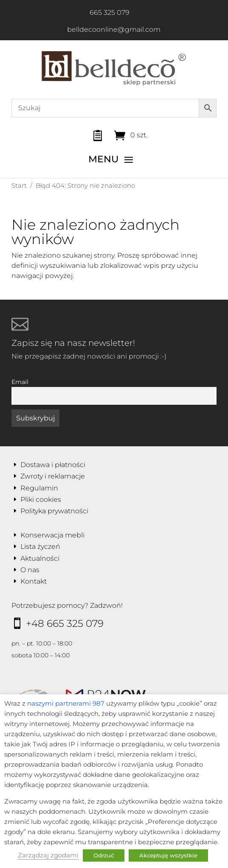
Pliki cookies (41, 499)
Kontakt (34, 581)
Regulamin (39, 488)
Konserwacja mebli (52, 535)
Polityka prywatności (54, 511)
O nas (30, 570)
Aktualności (40, 558)
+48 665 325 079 (65, 623)
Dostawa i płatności (53, 465)
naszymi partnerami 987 (66, 704)
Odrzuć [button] (104, 855)
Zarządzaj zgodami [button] (48, 855)
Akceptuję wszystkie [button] (168, 855)
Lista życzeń (40, 547)
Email (20, 382)
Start (19, 185)
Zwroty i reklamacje (53, 476)
